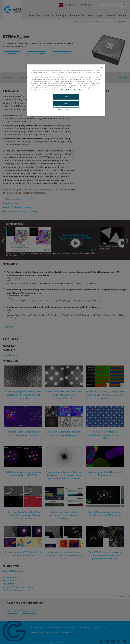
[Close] (101, 68)
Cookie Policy (66, 90)
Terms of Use (78, 90)
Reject (66, 103)
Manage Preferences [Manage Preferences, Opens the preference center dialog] (66, 110)
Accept (66, 97)
